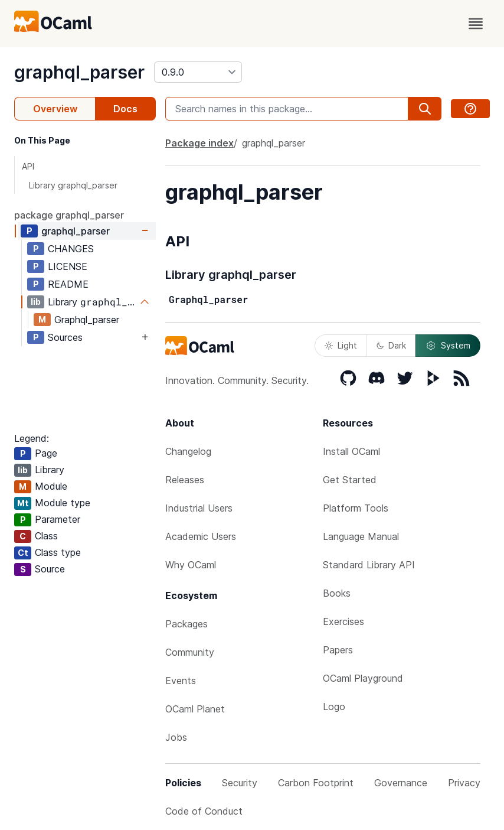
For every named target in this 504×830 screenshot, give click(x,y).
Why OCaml (191, 565)
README (68, 284)
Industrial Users (199, 508)
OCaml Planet (195, 709)
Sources (65, 337)
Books (337, 593)
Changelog (188, 451)
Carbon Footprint (316, 783)
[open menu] (476, 24)
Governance (401, 783)
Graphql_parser (87, 320)
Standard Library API (369, 565)
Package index (199, 143)
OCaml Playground (363, 678)
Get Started (350, 480)
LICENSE (68, 266)
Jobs (176, 737)
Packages (186, 624)
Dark (391, 345)
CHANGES (71, 249)
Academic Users (201, 536)
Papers (338, 650)
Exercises (343, 621)
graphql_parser (79, 72)
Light (341, 345)
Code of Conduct (204, 811)
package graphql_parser (69, 215)
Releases (185, 480)
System (448, 346)
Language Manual (361, 536)
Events (181, 681)
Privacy (464, 783)
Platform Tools (356, 508)
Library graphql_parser (73, 185)
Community (190, 652)
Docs (125, 109)
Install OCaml (351, 451)
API (28, 166)
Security (240, 783)
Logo (334, 707)
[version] (198, 72)
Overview (55, 109)
